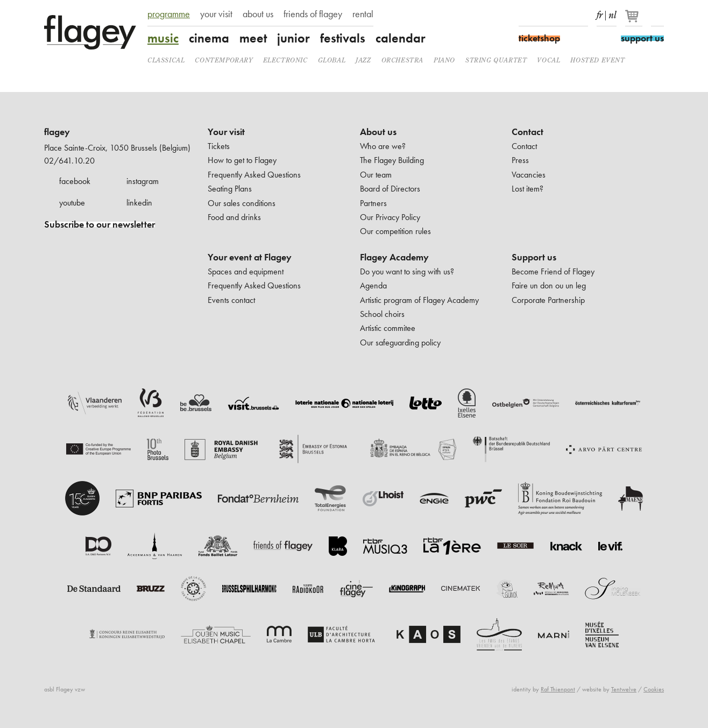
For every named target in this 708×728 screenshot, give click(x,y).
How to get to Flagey (242, 160)
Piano (444, 60)
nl (613, 13)
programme (169, 14)
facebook (75, 181)
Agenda (373, 285)
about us (258, 14)
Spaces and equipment (246, 271)
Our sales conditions (242, 203)
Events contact (231, 300)
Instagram (544, 15)
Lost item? (528, 189)
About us (378, 132)
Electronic (285, 60)
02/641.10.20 (69, 161)
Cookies (654, 689)
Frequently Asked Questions (254, 175)
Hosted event (597, 60)
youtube (72, 203)
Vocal (548, 60)
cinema (209, 38)
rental (363, 14)
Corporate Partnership (548, 300)
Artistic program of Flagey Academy (419, 300)
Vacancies (529, 175)
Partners (373, 203)
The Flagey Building (392, 160)
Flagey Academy (394, 257)
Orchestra (402, 60)
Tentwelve (624, 689)
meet (253, 38)
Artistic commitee (388, 328)
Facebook (525, 15)
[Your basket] (635, 20)
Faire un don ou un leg (549, 285)
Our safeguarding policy (400, 342)
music (163, 38)
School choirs (382, 314)
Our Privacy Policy (390, 217)
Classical (166, 60)
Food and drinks (234, 217)
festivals (343, 38)
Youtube (563, 15)
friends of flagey (313, 14)
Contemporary (224, 60)
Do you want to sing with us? (407, 271)
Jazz (363, 60)
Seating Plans (230, 189)
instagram (143, 181)
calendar (401, 38)
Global (332, 60)
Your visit (226, 132)
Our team (376, 175)
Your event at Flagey (250, 257)
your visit (216, 14)
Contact (528, 132)
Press (520, 160)
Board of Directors (390, 189)
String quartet (496, 60)
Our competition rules (395, 231)
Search (657, 15)
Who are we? (383, 146)
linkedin (139, 203)
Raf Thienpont (558, 689)
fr (600, 13)
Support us (534, 257)
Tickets (219, 146)
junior (293, 38)
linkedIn (582, 15)
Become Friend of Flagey (553, 271)
